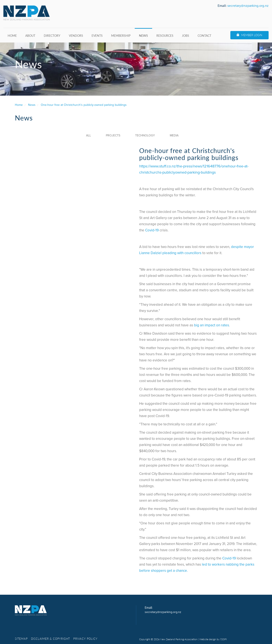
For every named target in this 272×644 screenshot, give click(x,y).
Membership (121, 35)
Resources (165, 35)
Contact (204, 35)
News (143, 35)
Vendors (76, 35)
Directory (52, 35)
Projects (113, 135)
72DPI (223, 639)
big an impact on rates (212, 325)
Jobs (186, 35)
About (30, 35)
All (89, 135)
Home (12, 35)
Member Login (252, 35)
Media (174, 135)
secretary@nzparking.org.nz (248, 6)
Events (97, 35)
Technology (145, 135)
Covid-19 (152, 230)
